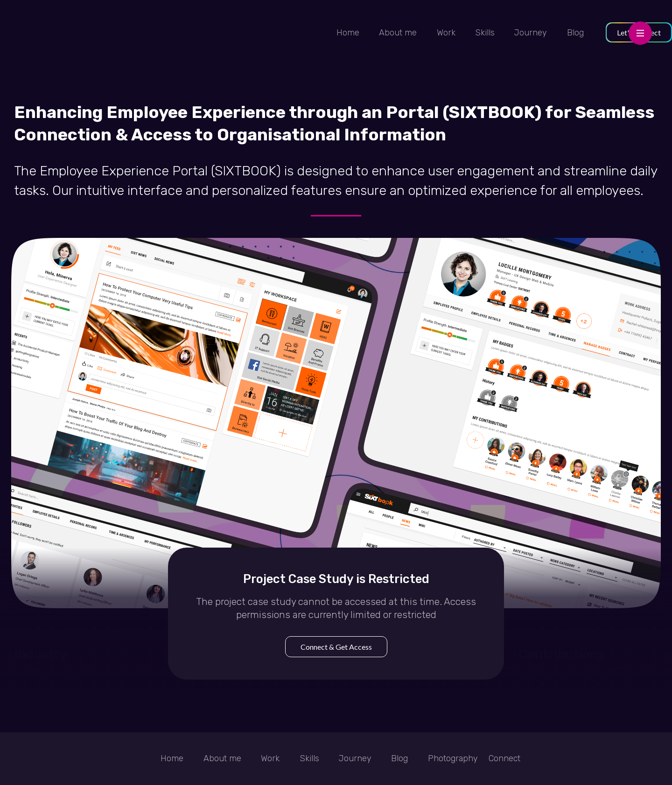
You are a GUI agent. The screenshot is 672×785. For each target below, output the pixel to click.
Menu (640, 28)
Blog (575, 33)
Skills (485, 33)
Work (446, 33)
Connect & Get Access (336, 647)
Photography (453, 758)
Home (348, 33)
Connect (504, 758)
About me (398, 33)
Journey (531, 33)
